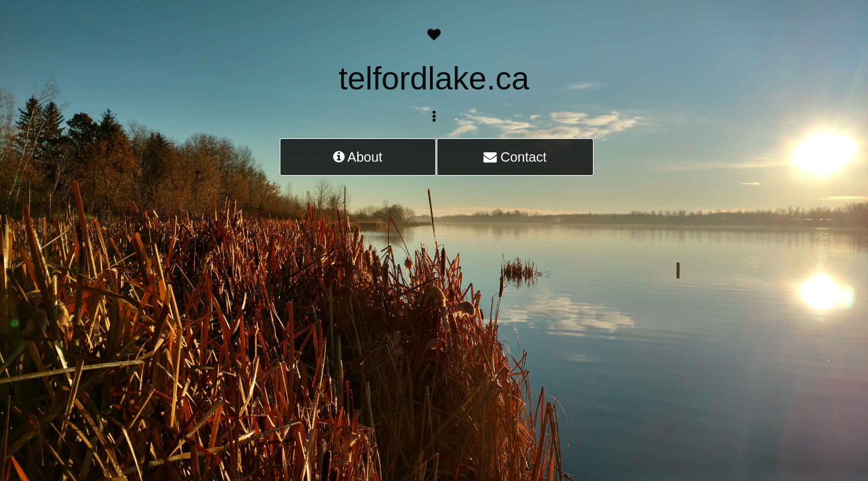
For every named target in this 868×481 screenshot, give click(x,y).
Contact (515, 157)
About (358, 157)
